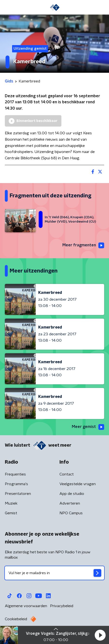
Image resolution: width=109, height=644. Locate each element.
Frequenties (15, 474)
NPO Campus (71, 513)
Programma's (16, 484)
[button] (100, 635)
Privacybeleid (62, 606)
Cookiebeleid (16, 619)
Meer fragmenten (83, 245)
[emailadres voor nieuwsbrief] (54, 573)
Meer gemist (88, 427)
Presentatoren (18, 494)
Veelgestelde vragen (78, 484)
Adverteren (70, 503)
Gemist (11, 513)
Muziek (11, 503)
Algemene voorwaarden (26, 606)
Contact (67, 474)
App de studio (72, 494)
